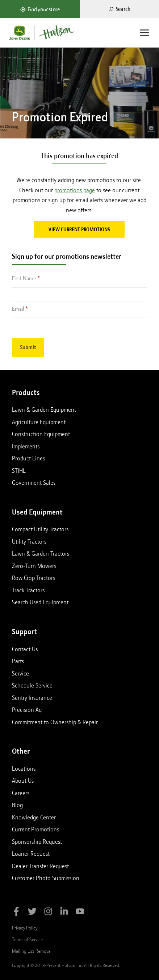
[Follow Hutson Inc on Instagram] (48, 913)
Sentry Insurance (32, 698)
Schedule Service (32, 685)
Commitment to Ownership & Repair (55, 722)
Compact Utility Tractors (40, 529)
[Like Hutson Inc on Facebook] (16, 913)
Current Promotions (35, 829)
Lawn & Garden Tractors (41, 553)
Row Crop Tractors (34, 578)
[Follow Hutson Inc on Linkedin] (64, 913)
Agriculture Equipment (39, 422)
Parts (18, 661)
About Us (23, 781)
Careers (21, 793)
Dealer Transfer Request (40, 866)
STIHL (19, 471)
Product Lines (28, 458)
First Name (24, 278)
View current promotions (79, 229)
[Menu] (145, 33)
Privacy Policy (25, 928)
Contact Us (25, 649)
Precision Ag (27, 710)
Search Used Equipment (40, 602)
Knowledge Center (34, 817)
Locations (24, 769)
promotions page (75, 190)
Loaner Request (31, 854)
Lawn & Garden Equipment (44, 410)
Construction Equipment (41, 434)
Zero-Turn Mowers (34, 566)
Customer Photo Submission (46, 878)
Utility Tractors (29, 541)
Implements (26, 446)
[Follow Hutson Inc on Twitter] (32, 913)
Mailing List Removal (32, 951)
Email (18, 309)
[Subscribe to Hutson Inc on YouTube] (80, 913)
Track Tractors (28, 590)
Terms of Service (27, 939)
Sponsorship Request (37, 842)
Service (20, 673)
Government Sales (34, 483)
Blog (17, 805)
